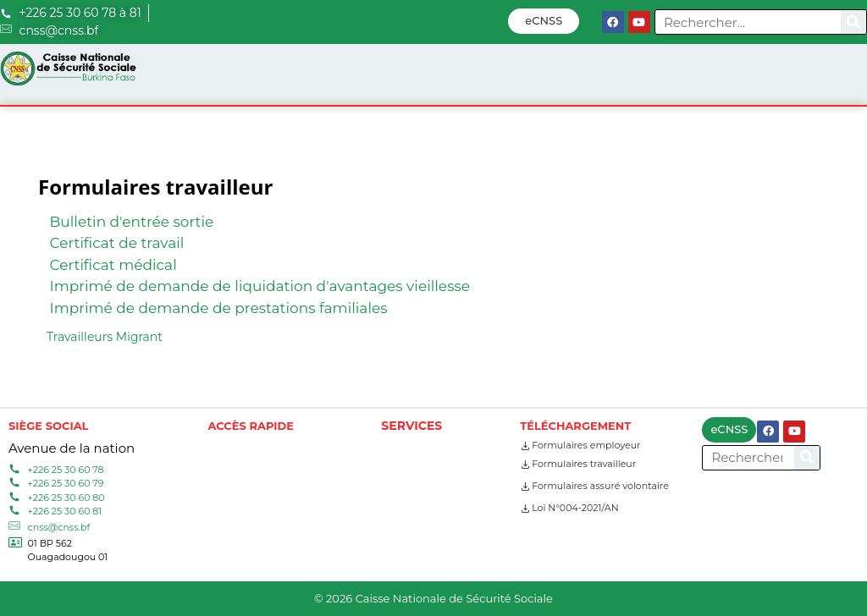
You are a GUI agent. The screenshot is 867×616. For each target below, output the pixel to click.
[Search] (853, 22)
